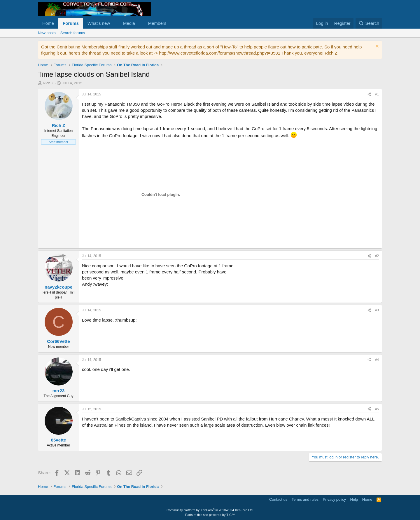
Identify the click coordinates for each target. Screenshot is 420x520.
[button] (115, 23)
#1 (377, 94)
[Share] (369, 94)
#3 (377, 310)
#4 (377, 360)
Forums (71, 23)
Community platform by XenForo (210, 510)
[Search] (369, 23)
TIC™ (231, 515)
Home (48, 23)
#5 (377, 409)
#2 (377, 256)
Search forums (73, 33)
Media (129, 23)
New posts (47, 33)
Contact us (278, 499)
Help (354, 499)
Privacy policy (334, 499)
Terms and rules (305, 499)
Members (157, 23)
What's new (99, 23)
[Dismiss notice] (376, 47)
